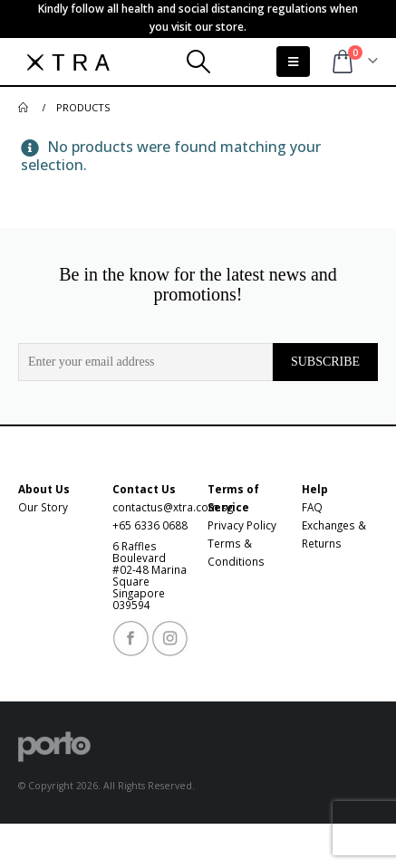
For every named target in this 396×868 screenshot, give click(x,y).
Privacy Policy (242, 525)
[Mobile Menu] (293, 62)
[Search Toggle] (198, 62)
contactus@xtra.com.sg (173, 507)
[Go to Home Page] (24, 108)
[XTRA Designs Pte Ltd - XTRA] (68, 62)
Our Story (43, 507)
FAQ (312, 507)
